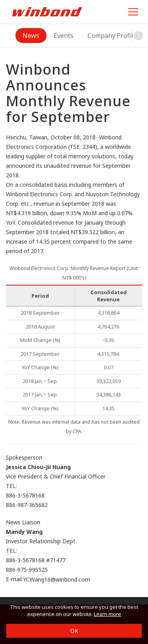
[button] (139, 36)
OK (74, 631)
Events (64, 36)
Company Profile (112, 36)
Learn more (108, 614)
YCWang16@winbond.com (56, 580)
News (31, 36)
